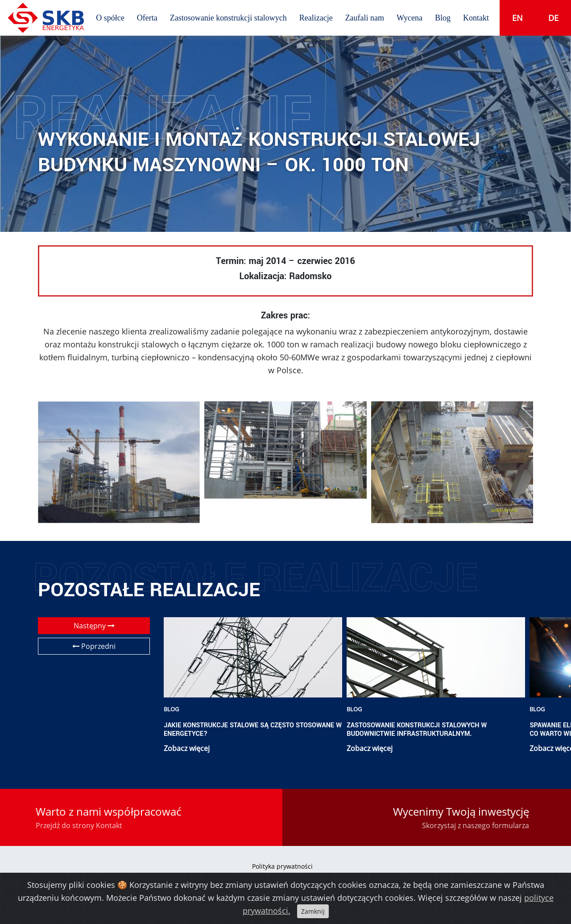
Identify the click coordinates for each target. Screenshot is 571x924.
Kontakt (476, 18)
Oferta (147, 18)
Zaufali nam (365, 18)
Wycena (410, 18)
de (553, 18)
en (517, 18)
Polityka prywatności (282, 866)
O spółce (110, 18)
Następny (94, 626)
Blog (443, 18)
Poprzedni (94, 646)
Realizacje (316, 18)
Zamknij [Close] (313, 911)
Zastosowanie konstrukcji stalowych (228, 18)
